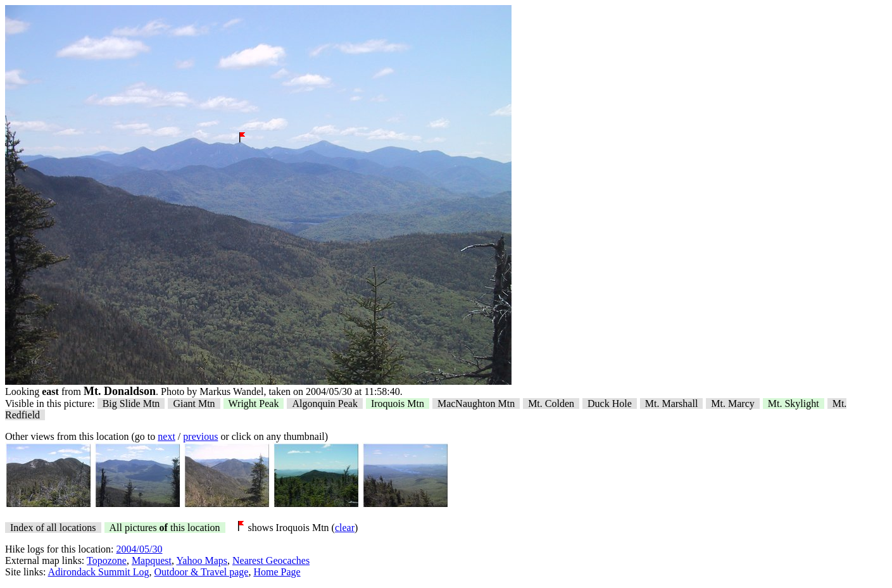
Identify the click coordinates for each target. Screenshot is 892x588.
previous (200, 436)
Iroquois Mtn (398, 403)
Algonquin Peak (325, 403)
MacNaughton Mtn (476, 403)
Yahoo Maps (202, 560)
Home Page (277, 572)
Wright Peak (254, 403)
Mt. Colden (551, 403)
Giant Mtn (194, 403)
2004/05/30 (140, 549)
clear (345, 528)
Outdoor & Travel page (202, 572)
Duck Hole (610, 403)
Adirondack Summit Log (99, 572)
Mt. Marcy (732, 403)
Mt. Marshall (672, 403)
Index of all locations (53, 528)
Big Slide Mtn (131, 403)
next (166, 436)
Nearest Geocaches (271, 560)
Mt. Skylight (794, 403)
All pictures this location (165, 528)
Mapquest (152, 560)
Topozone (107, 560)
